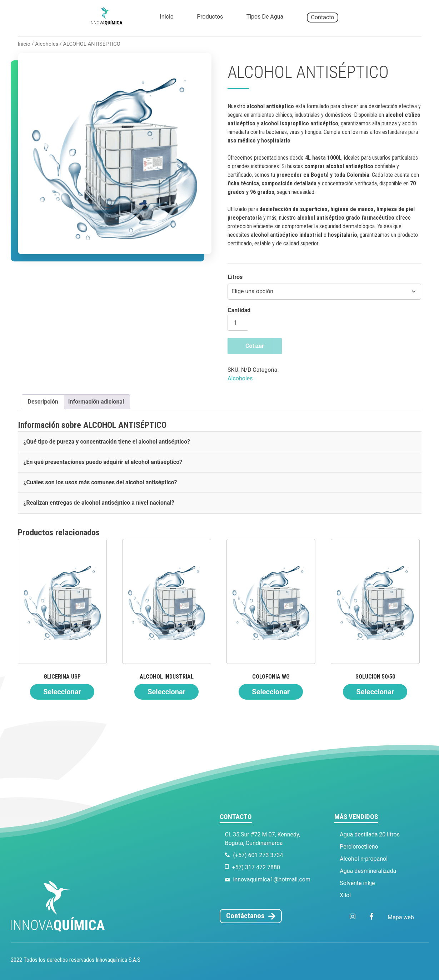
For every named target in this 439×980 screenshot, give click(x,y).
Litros (235, 277)
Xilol (345, 895)
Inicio (166, 17)
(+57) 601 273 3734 (258, 855)
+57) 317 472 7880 (256, 867)
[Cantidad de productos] (238, 323)
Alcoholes (47, 44)
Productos (210, 17)
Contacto (323, 17)
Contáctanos (245, 916)
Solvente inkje (357, 883)
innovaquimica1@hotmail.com (272, 879)
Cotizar (255, 346)
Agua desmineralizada (368, 871)
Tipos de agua (265, 17)
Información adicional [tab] (96, 402)
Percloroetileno (359, 847)
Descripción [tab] (43, 402)
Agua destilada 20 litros (370, 834)
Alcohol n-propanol (364, 859)
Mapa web (401, 917)
